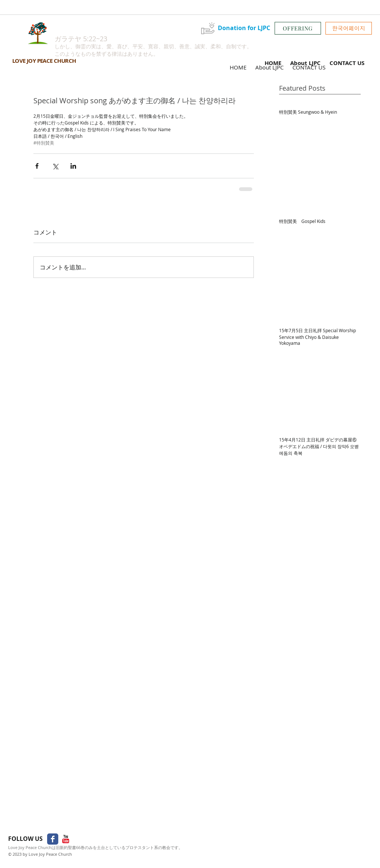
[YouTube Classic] (66, 839)
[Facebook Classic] (53, 839)
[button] (349, 28)
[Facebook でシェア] (37, 166)
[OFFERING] (298, 28)
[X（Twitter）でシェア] (55, 166)
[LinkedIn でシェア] (73, 166)
